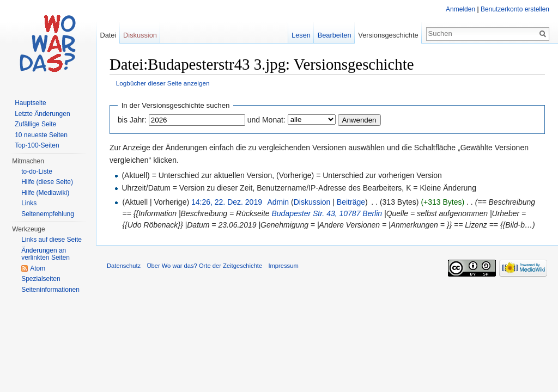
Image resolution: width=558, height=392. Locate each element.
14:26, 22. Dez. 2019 (227, 202)
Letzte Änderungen (42, 114)
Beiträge (351, 202)
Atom (38, 268)
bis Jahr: (132, 120)
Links (29, 203)
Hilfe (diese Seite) (47, 182)
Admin (278, 202)
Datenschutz (124, 266)
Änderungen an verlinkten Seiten (46, 254)
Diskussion (312, 202)
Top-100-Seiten (37, 145)
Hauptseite (30, 103)
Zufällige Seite (35, 124)
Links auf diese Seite (51, 240)
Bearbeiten (335, 35)
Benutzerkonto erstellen (515, 9)
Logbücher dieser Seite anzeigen (163, 83)
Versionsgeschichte (388, 35)
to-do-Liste (37, 171)
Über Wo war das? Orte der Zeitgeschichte (204, 266)
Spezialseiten (41, 279)
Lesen (301, 35)
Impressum (283, 266)
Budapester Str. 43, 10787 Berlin (327, 213)
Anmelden (460, 9)
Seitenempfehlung (48, 214)
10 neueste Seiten (41, 135)
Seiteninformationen (50, 290)
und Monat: (266, 120)
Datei (108, 35)
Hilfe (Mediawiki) (45, 193)
